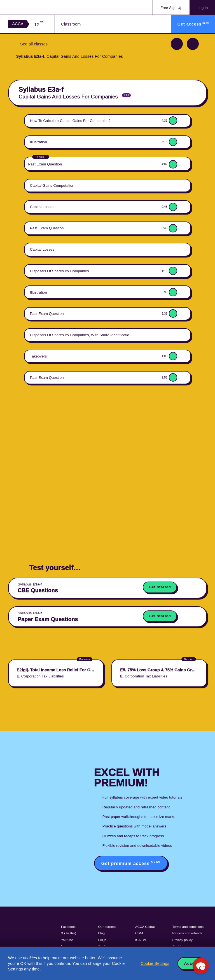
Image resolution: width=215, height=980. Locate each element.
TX (39, 24)
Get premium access (131, 863)
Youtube (67, 940)
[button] (201, 966)
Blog (102, 933)
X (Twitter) (69, 933)
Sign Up (171, 8)
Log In (203, 8)
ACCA (18, 24)
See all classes (34, 44)
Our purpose (107, 927)
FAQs (102, 940)
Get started (160, 587)
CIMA (139, 933)
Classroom (71, 24)
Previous (177, 44)
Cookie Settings (155, 963)
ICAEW (141, 940)
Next (193, 44)
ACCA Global (145, 927)
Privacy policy (182, 940)
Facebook (68, 927)
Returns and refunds (187, 933)
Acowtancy (31, 7)
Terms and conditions (188, 927)
